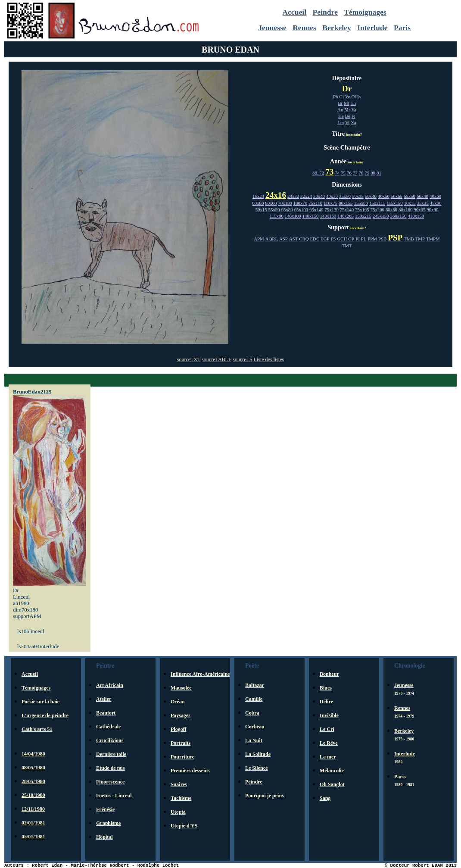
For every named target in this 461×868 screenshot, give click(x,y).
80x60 (271, 203)
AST (293, 239)
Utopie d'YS (184, 826)
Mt (347, 103)
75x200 (377, 209)
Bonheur (329, 674)
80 (373, 173)
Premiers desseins (190, 771)
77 (355, 173)
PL (364, 239)
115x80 (277, 216)
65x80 (287, 209)
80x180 (405, 209)
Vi (347, 122)
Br (340, 103)
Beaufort (106, 713)
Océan (178, 702)
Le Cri (327, 729)
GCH (342, 239)
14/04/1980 (33, 754)
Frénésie (105, 809)
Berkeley (336, 28)
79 (367, 173)
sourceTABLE (216, 359)
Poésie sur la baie (40, 702)
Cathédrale (108, 727)
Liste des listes (269, 359)
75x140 (347, 209)
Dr (347, 89)
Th (353, 103)
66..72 (318, 173)
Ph (335, 97)
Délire (326, 702)
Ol (354, 97)
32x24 (306, 196)
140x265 (346, 216)
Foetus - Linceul (114, 796)
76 (349, 173)
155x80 (361, 203)
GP (351, 239)
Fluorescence (110, 782)
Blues (326, 688)
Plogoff (179, 729)
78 (361, 173)
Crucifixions (110, 740)
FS (333, 239)
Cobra (252, 713)
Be (348, 116)
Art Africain (110, 685)
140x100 (293, 216)
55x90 (274, 209)
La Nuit (254, 740)
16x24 (258, 196)
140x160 (328, 216)
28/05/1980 (33, 781)
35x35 (423, 203)
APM (259, 239)
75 (343, 173)
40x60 (435, 196)
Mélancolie (332, 771)
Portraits (181, 743)
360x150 (399, 216)
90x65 (419, 209)
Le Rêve (329, 743)
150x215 (363, 216)
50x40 (371, 196)
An (340, 109)
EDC (315, 239)
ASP (283, 239)
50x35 (358, 196)
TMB (409, 239)
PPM (372, 239)
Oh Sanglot (332, 784)
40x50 (384, 196)
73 (329, 172)
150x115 (377, 203)
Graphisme (108, 823)
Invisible (329, 715)
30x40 (319, 196)
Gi (341, 97)
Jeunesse (272, 28)
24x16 (276, 195)
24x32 (293, 196)
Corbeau (255, 727)
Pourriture (182, 757)
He (341, 116)
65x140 (316, 209)
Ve (347, 97)
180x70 (300, 203)
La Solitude (258, 754)
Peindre (325, 12)
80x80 (391, 209)
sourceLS (242, 359)
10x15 (410, 203)
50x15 (261, 209)
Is (359, 97)
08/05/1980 (33, 768)
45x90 (436, 203)
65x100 (301, 209)
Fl (354, 116)
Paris (402, 28)
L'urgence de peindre (45, 715)
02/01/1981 (33, 823)
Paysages (181, 715)
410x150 (416, 216)
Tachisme (181, 798)
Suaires (179, 784)
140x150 (311, 216)
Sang (325, 798)
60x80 (258, 203)
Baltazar (255, 685)
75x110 (315, 203)
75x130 (331, 209)
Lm (341, 122)
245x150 (381, 216)
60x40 (422, 196)
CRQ (304, 239)
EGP (325, 239)
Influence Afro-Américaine (200, 674)
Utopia (178, 812)
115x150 (394, 203)
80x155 (346, 203)
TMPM (433, 239)
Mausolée (181, 688)
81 (379, 173)
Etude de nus (111, 768)
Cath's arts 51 (37, 729)
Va (354, 109)
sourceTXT (189, 359)
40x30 (332, 196)
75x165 (362, 209)
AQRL (272, 239)
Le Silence (256, 768)
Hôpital (104, 837)
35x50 (345, 196)
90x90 (432, 209)
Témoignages (365, 12)
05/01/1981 (33, 837)
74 (337, 173)
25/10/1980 (33, 795)
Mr (347, 109)
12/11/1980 (33, 809)
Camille (254, 699)
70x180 (285, 203)
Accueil (294, 12)
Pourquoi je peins (265, 796)
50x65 (397, 196)
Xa (354, 122)
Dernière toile (111, 754)
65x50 (410, 196)
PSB (382, 239)
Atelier (104, 699)
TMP (420, 239)
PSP (395, 238)
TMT (347, 246)
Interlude (372, 28)
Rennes (304, 28)
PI (358, 239)
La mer (328, 757)
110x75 (330, 203)
